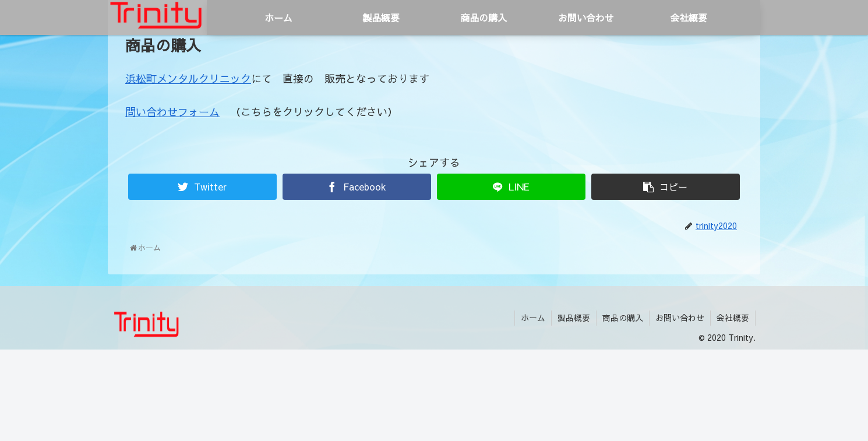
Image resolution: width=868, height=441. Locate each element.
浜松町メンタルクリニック (188, 78)
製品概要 (574, 317)
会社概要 (733, 317)
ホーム (533, 317)
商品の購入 (623, 317)
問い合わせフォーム (172, 112)
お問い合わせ (680, 317)
